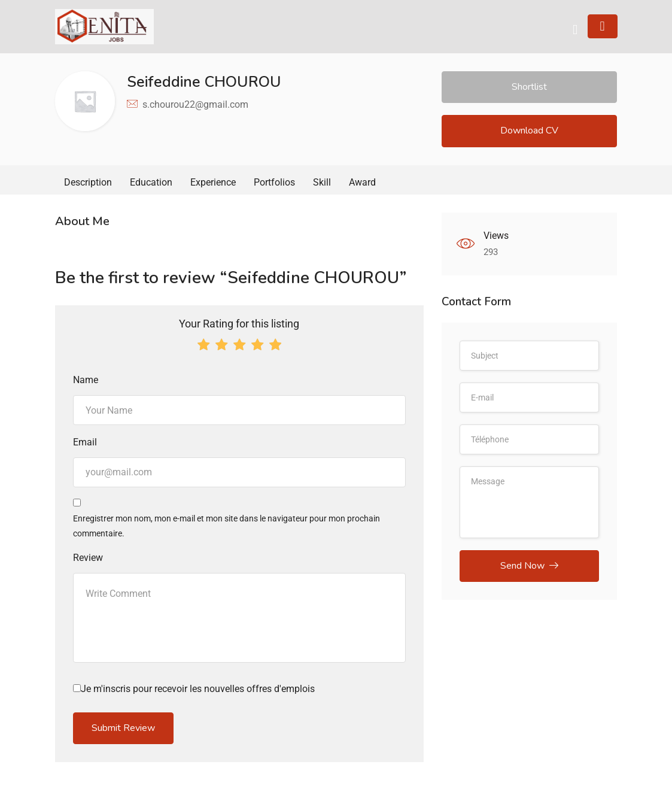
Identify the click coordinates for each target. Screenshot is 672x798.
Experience (213, 182)
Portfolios (274, 182)
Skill (322, 182)
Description (88, 182)
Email (85, 442)
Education (151, 182)
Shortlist (529, 87)
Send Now (529, 566)
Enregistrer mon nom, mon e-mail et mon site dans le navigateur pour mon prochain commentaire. (226, 526)
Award (362, 182)
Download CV (529, 131)
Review (88, 558)
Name (86, 380)
